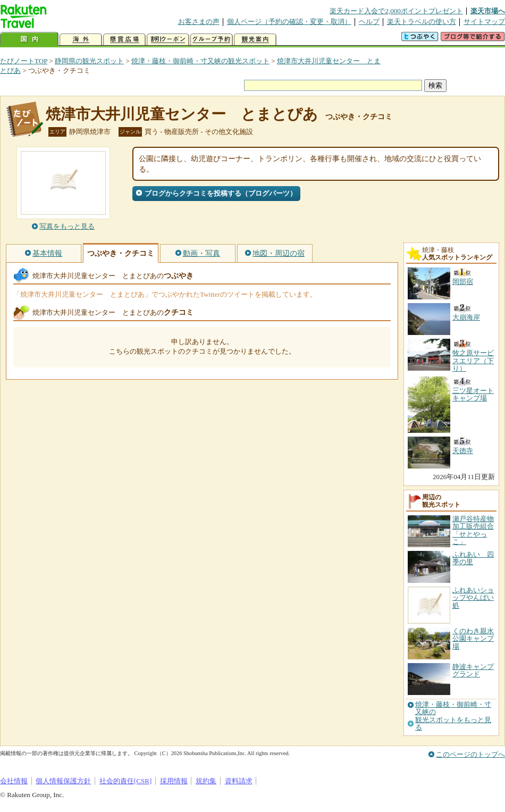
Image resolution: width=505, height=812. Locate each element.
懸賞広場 (124, 40)
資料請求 (239, 781)
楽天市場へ (488, 11)
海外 (81, 40)
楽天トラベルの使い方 (422, 22)
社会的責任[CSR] (126, 781)
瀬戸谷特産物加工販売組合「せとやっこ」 (473, 530)
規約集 (206, 781)
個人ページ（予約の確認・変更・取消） (289, 22)
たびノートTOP (24, 61)
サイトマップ (484, 22)
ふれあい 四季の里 (473, 558)
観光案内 (255, 40)
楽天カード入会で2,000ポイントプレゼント (396, 11)
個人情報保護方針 (63, 781)
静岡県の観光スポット (89, 61)
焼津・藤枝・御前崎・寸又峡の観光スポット (200, 61)
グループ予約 (212, 40)
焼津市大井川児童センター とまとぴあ (182, 114)
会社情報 (14, 781)
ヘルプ (369, 22)
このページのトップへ (470, 754)
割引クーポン (168, 40)
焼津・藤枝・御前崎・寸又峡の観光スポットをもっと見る (453, 716)
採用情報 (174, 781)
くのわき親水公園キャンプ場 (473, 639)
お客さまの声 (199, 22)
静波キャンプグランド (473, 670)
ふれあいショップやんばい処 (473, 598)
